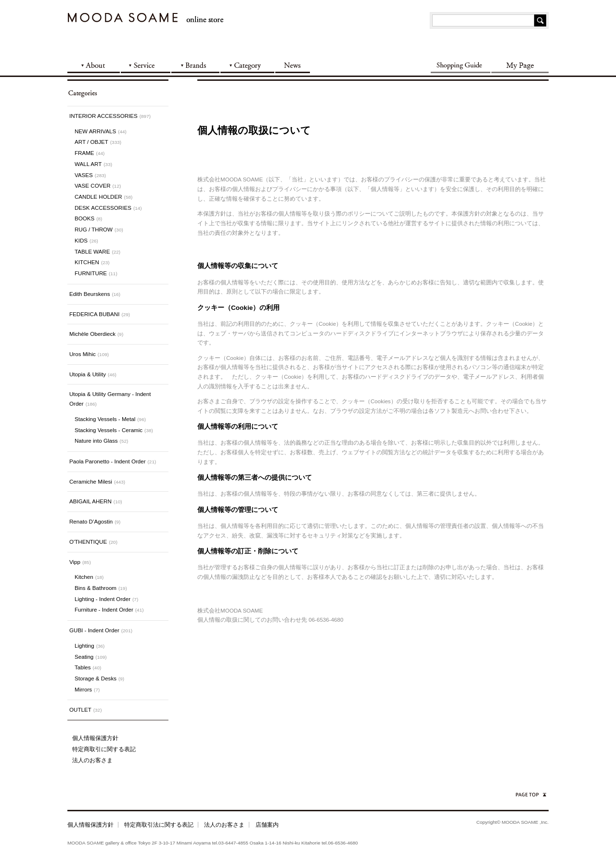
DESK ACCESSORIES (108, 208)
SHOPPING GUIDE (461, 65)
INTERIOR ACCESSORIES (110, 116)
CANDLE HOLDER (103, 197)
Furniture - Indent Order (109, 609)
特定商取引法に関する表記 (159, 825)
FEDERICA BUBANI (100, 314)
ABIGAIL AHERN (96, 501)
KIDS (86, 240)
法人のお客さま (92, 760)
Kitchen (89, 577)
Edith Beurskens (95, 294)
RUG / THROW (99, 229)
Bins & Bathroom (101, 588)
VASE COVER (98, 185)
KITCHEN (92, 262)
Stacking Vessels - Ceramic (114, 430)
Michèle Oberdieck (96, 334)
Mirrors (87, 689)
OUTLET (85, 710)
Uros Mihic (89, 354)
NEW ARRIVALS (101, 131)
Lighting (90, 646)
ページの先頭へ (530, 795)
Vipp (80, 562)
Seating (91, 657)
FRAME (90, 153)
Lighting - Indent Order (106, 599)
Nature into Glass (101, 441)
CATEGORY (248, 65)
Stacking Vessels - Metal (110, 419)
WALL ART (93, 164)
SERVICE (146, 65)
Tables (88, 667)
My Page (520, 65)
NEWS (293, 65)
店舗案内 (267, 825)
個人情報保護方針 (95, 738)
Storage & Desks (99, 678)
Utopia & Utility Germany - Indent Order (110, 399)
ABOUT (94, 65)
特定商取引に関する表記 (104, 749)
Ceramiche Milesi (97, 481)
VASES (90, 175)
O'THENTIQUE (93, 542)
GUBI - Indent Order (101, 630)
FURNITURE (96, 273)
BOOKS (88, 218)
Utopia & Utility (93, 374)
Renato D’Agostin (95, 521)
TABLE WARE (97, 251)
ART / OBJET (98, 142)
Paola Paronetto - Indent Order (113, 461)
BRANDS (196, 65)
